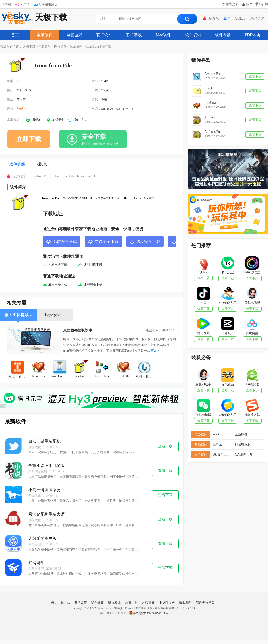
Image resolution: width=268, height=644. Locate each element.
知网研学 (36, 563)
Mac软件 (163, 35)
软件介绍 (17, 164)
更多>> (156, 351)
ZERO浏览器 (252, 272)
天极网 (6, 4)
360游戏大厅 (228, 415)
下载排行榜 (167, 602)
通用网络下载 (90, 265)
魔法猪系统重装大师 (46, 514)
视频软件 (201, 444)
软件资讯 (193, 35)
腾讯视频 (203, 333)
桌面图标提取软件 (77, 330)
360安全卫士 (221, 455)
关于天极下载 (61, 602)
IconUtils (123, 376)
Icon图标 (76, 47)
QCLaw (240, 18)
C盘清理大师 (244, 455)
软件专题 (223, 35)
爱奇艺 (214, 18)
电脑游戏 (74, 35)
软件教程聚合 (205, 602)
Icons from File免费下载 (42, 176)
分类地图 (148, 602)
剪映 (228, 333)
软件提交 (97, 602)
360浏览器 (252, 384)
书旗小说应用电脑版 (46, 466)
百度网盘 (252, 333)
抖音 (203, 303)
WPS (216, 434)
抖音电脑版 (243, 444)
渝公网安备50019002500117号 (148, 613)
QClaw (203, 272)
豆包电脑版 (252, 303)
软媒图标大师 (19, 377)
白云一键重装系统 (44, 441)
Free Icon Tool (61, 376)
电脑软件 (45, 35)
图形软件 (61, 47)
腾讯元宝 (228, 272)
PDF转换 (252, 35)
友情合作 (81, 602)
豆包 (227, 18)
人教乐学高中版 (42, 538)
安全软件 (201, 455)
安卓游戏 (134, 35)
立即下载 (29, 139)
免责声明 (131, 602)
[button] (184, 346)
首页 (15, 35)
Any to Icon (102, 376)
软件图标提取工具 (146, 377)
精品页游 (258, 18)
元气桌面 (228, 384)
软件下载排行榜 (257, 4)
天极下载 (35, 18)
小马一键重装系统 (44, 490)
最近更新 (232, 4)
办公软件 (201, 434)
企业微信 (241, 434)
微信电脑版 (203, 415)
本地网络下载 (55, 265)
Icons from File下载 (98, 47)
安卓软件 (104, 35)
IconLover (39, 376)
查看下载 (165, 446)
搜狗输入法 (252, 415)
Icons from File (65, 176)
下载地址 (42, 164)
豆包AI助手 (203, 384)
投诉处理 (114, 602)
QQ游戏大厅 (228, 303)
